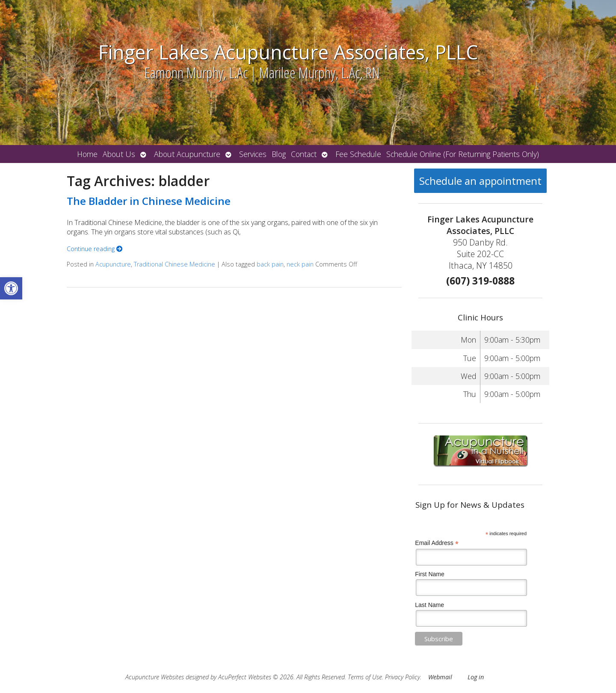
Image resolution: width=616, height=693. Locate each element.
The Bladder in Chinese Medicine (149, 201)
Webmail (440, 677)
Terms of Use (365, 677)
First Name (429, 574)
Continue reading (95, 249)
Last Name (429, 605)
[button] (11, 288)
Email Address (437, 543)
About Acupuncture (187, 154)
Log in (476, 677)
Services (253, 154)
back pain (270, 264)
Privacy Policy (403, 677)
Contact (304, 154)
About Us (119, 154)
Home (87, 154)
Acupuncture (113, 264)
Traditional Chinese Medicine (175, 264)
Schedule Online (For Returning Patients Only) (463, 154)
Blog (279, 154)
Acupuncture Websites (155, 677)
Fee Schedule (358, 154)
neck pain (300, 264)
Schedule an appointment (480, 181)
